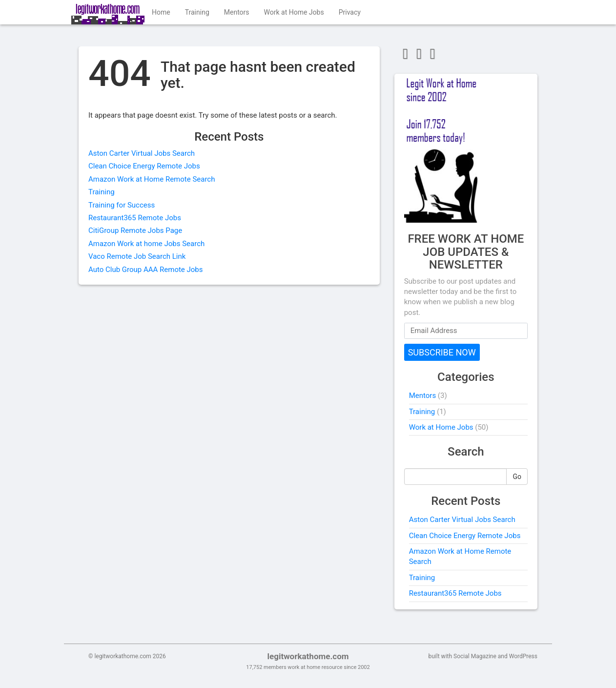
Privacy (350, 12)
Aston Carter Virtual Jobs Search (142, 153)
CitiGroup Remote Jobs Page (135, 230)
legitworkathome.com (308, 656)
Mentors (237, 12)
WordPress (523, 656)
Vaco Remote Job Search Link (137, 256)
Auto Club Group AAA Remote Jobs (146, 270)
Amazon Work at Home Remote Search (152, 179)
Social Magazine (475, 656)
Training (197, 12)
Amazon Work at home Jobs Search (146, 244)
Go (517, 477)
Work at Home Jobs (294, 12)
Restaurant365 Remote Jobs (135, 218)
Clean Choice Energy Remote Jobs (144, 166)
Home (161, 12)
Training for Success (122, 205)
